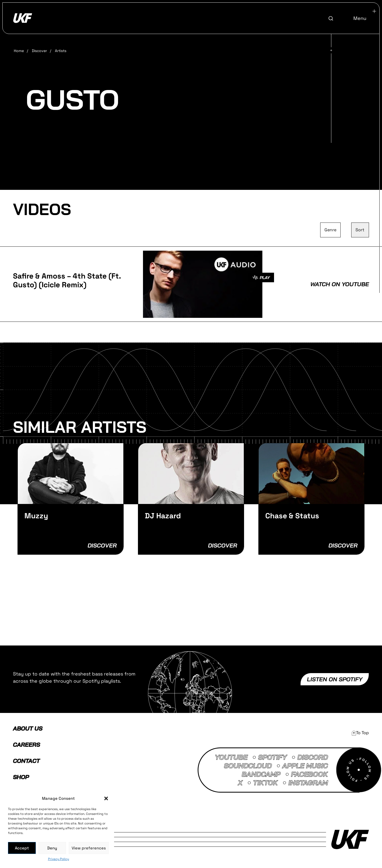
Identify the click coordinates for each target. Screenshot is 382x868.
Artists (61, 51)
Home (19, 51)
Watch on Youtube (340, 284)
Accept (22, 848)
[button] (106, 798)
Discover (39, 51)
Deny (52, 848)
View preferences (89, 848)
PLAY (261, 277)
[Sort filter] (360, 230)
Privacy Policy (58, 859)
